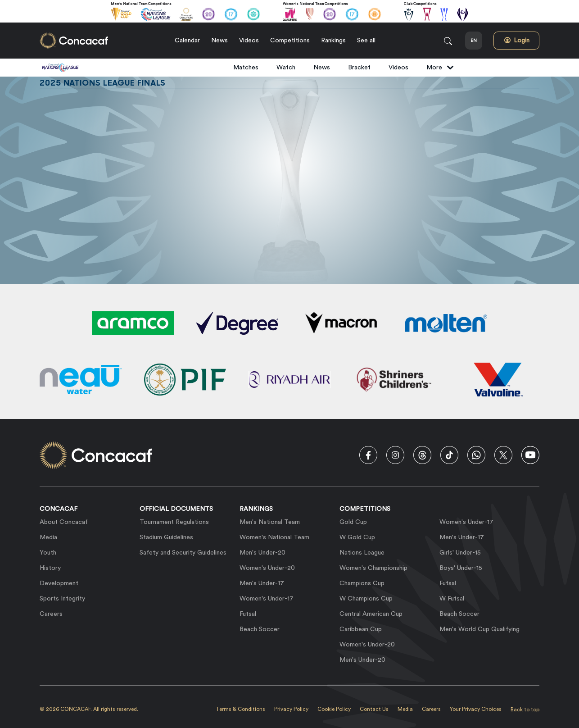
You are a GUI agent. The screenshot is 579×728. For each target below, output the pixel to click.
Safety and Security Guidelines (183, 553)
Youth (48, 553)
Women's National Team (274, 537)
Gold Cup (353, 522)
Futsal (248, 614)
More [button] (440, 68)
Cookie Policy (334, 709)
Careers (51, 614)
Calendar (187, 41)
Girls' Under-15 (460, 553)
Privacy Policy (291, 709)
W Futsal (452, 599)
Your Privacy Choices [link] (476, 709)
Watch (286, 68)
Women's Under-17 (267, 599)
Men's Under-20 (262, 553)
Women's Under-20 (267, 568)
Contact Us (374, 709)
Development (59, 583)
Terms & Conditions (240, 709)
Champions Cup (362, 583)
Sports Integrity (62, 599)
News (219, 41)
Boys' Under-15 (461, 568)
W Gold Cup (357, 537)
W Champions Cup (366, 599)
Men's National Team (270, 522)
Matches (246, 68)
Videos (249, 41)
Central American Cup (371, 614)
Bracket (359, 68)
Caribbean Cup (361, 629)
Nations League (362, 553)
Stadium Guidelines (166, 537)
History (50, 568)
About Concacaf (64, 522)
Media (48, 537)
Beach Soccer (260, 629)
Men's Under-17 (262, 583)
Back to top (525, 710)
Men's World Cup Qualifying (479, 629)
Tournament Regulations (174, 522)
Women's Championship (373, 568)
